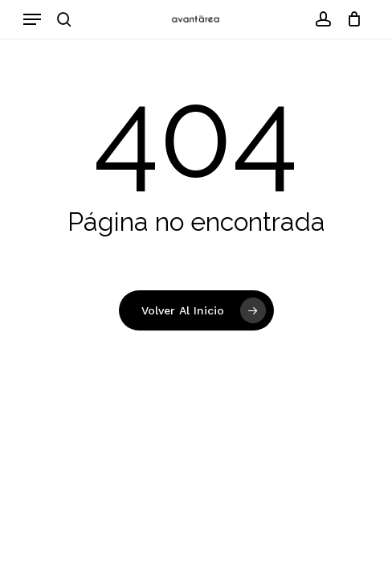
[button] (32, 19)
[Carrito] (351, 19)
